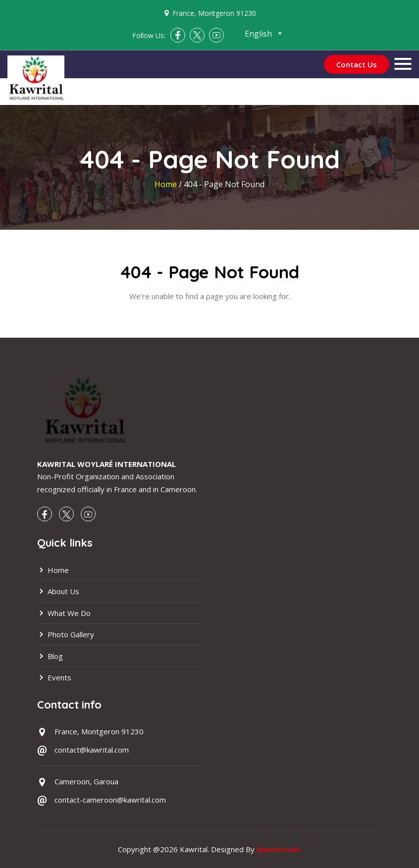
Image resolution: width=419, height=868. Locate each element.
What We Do (64, 613)
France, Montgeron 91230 (214, 13)
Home (167, 184)
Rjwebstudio (279, 849)
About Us (58, 591)
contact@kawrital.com (92, 750)
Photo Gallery (66, 634)
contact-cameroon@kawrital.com (110, 800)
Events (54, 677)
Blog (50, 656)
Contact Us (357, 64)
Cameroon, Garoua (86, 781)
